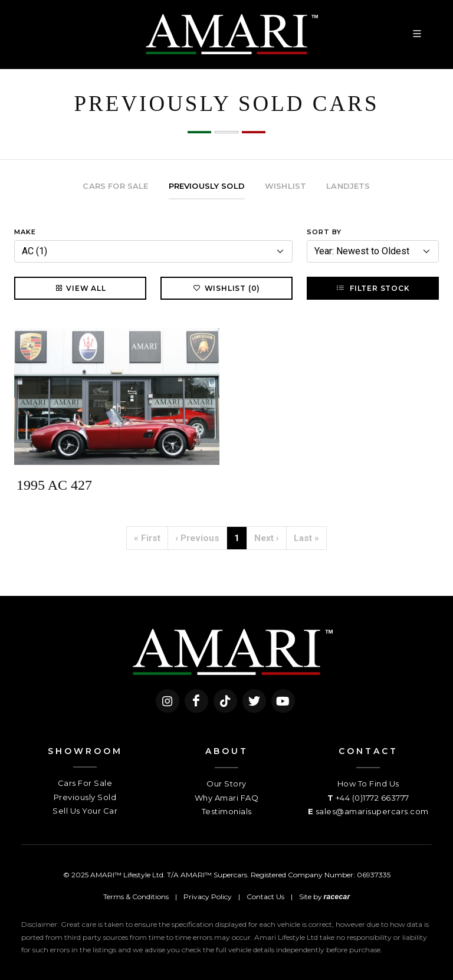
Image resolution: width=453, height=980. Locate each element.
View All (80, 288)
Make (25, 232)
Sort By (324, 232)
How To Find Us (368, 784)
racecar (337, 897)
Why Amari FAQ (227, 798)
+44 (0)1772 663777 (372, 798)
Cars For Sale (85, 783)
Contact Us (265, 897)
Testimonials (227, 811)
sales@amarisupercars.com (372, 811)
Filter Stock (372, 288)
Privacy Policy (208, 897)
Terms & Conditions (136, 897)
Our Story (226, 784)
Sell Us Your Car (85, 811)
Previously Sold (85, 797)
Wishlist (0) (227, 288)
